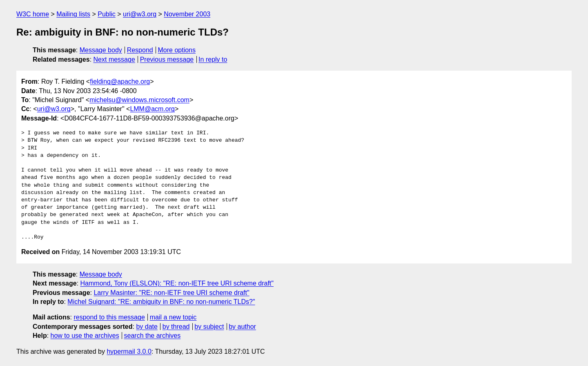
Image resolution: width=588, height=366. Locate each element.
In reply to (213, 59)
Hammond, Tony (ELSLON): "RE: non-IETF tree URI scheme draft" (177, 283)
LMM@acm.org (152, 109)
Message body (101, 50)
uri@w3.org (140, 14)
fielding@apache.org (120, 81)
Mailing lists (73, 14)
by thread (176, 327)
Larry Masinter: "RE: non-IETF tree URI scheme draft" (171, 293)
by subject (209, 327)
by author (242, 327)
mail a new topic (173, 317)
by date (147, 327)
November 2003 (187, 14)
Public (107, 14)
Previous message (167, 59)
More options (177, 50)
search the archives (153, 336)
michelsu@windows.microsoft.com (139, 100)
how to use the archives (85, 336)
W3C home (33, 14)
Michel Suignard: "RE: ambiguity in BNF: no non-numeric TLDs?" (161, 302)
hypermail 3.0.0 (129, 351)
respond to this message (109, 317)
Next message (114, 59)
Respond (140, 50)
